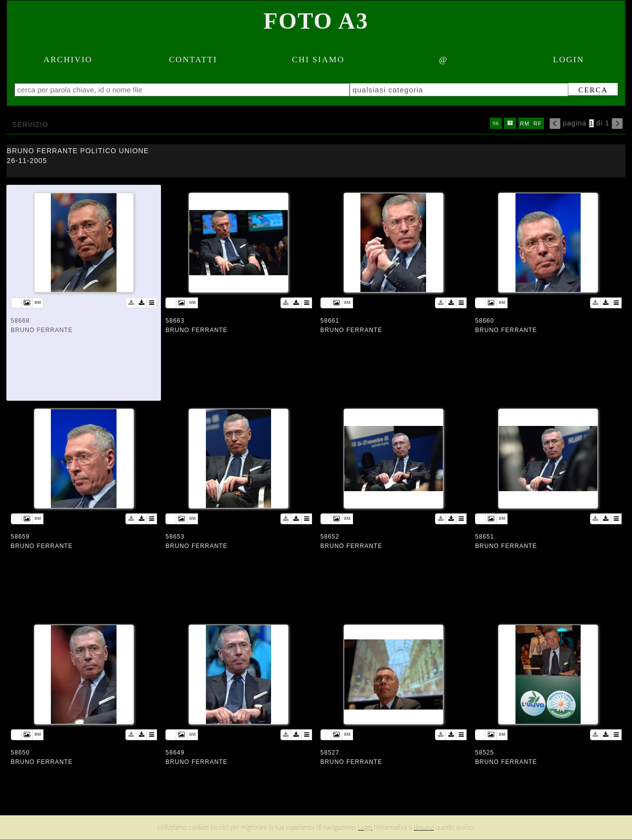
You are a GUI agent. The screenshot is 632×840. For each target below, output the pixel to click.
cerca (585, 90)
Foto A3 (316, 21)
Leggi (365, 827)
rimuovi (424, 827)
